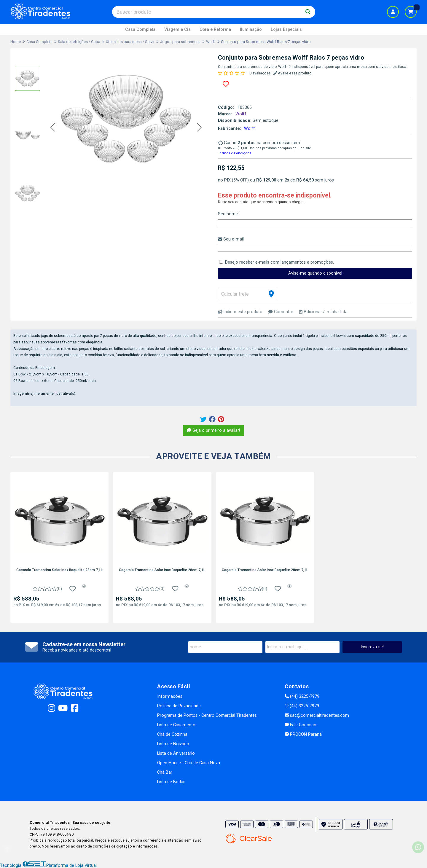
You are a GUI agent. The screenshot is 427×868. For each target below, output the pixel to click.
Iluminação (251, 30)
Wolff (250, 129)
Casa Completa (140, 30)
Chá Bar (165, 772)
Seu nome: (228, 214)
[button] (53, 128)
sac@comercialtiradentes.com (317, 715)
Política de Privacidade (179, 706)
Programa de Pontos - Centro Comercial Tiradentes (207, 715)
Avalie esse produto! (293, 73)
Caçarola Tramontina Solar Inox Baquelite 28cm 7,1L (59, 570)
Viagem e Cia (177, 30)
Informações (170, 696)
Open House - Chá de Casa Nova (189, 763)
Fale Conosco (301, 725)
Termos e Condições (235, 153)
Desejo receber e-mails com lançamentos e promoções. (279, 262)
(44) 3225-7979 (302, 696)
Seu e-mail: (231, 239)
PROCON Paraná (303, 734)
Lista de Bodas (171, 782)
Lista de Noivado (173, 744)
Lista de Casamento (176, 725)
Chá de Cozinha (172, 734)
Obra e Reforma (215, 30)
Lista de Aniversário (176, 753)
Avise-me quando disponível (315, 273)
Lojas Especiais (286, 30)
